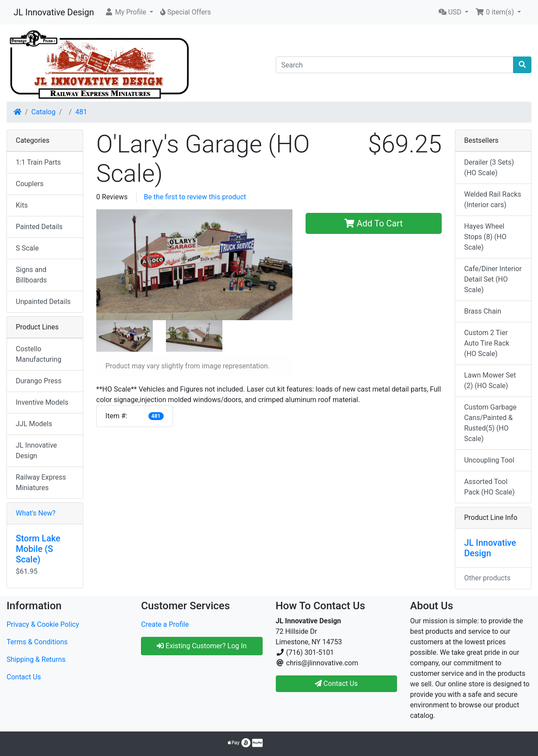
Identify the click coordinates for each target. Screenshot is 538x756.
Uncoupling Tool (489, 460)
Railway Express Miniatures (41, 482)
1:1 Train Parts (38, 162)
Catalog (44, 112)
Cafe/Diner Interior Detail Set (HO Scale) (493, 279)
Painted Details (39, 227)
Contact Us (24, 677)
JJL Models (34, 424)
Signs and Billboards (31, 275)
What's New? (36, 513)
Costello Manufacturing (39, 354)
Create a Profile (165, 624)
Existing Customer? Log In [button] (202, 646)
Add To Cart (374, 223)
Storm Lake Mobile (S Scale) (38, 549)
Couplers (30, 184)
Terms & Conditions (37, 642)
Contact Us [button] (336, 684)
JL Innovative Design (54, 12)
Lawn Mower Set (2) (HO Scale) (490, 380)
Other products (487, 578)
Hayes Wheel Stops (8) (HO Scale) (485, 237)
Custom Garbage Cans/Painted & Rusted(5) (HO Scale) (490, 423)
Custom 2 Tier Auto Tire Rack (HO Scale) (487, 343)
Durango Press (39, 381)
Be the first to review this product (195, 197)
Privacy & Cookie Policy (43, 624)
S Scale (27, 248)
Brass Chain (483, 311)
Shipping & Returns (36, 659)
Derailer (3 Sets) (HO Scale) (489, 168)
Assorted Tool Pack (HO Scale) (489, 487)
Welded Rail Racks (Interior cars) (492, 200)
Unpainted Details (43, 302)
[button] (129, 12)
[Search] (395, 65)
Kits (22, 205)
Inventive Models (42, 402)
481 (81, 112)
